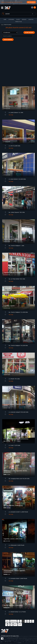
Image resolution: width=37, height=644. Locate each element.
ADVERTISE (31, 19)
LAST (20, 625)
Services (24, 19)
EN (35, 7)
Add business (31, 2)
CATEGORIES (11, 19)
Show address (8, 40)
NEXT (15, 625)
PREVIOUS (13, 621)
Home (2, 25)
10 (12, 625)
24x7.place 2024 (15, 636)
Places (18, 19)
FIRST (7, 621)
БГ (32, 7)
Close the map (29, 32)
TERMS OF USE (18, 22)
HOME (5, 19)
